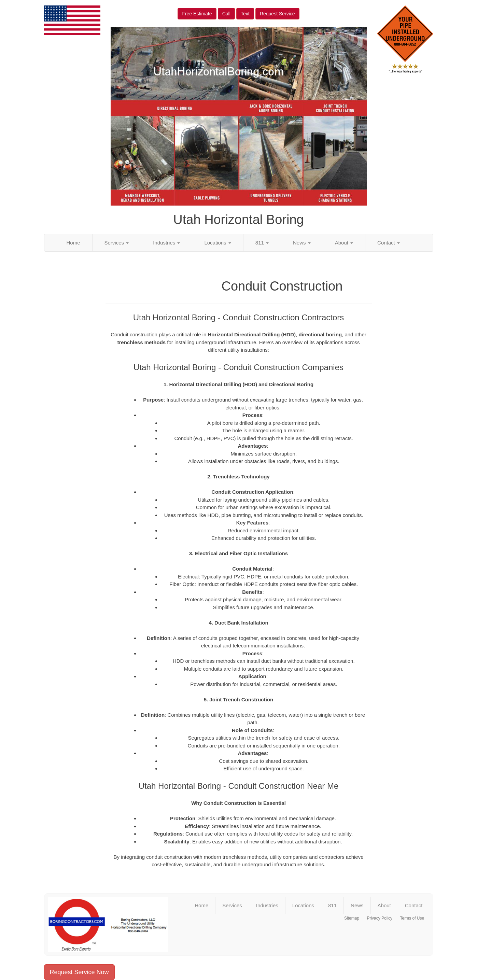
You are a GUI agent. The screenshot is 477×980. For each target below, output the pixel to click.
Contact (389, 243)
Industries (166, 243)
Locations (218, 243)
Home (73, 243)
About (344, 243)
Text (245, 14)
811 (262, 243)
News (302, 243)
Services (117, 243)
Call (226, 14)
